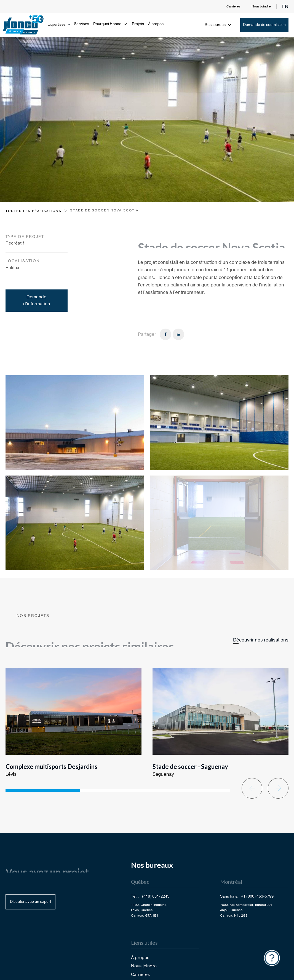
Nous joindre (261, 6)
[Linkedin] (178, 334)
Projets (138, 24)
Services (81, 24)
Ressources (218, 25)
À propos (156, 24)
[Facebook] (165, 334)
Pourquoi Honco (110, 24)
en (285, 6)
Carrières (233, 6)
